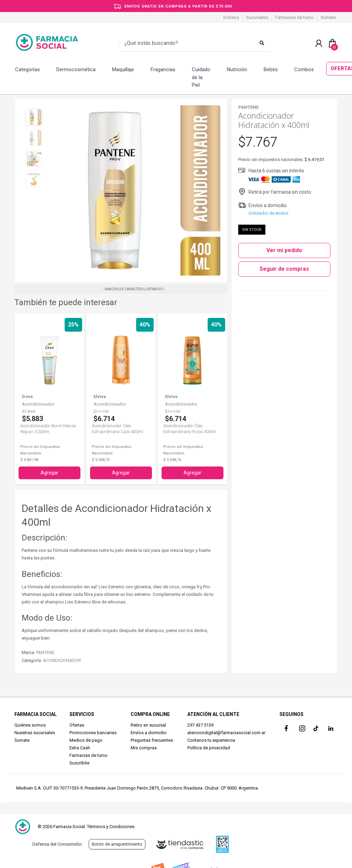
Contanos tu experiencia (211, 740)
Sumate (328, 17)
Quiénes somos (30, 725)
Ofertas (77, 725)
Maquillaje (123, 69)
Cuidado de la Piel (201, 77)
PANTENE (45, 652)
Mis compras (144, 748)
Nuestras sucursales (35, 733)
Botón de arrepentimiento (117, 844)
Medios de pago (86, 740)
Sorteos (231, 17)
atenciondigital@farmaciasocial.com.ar (226, 733)
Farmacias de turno (294, 17)
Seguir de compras (284, 269)
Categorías (27, 69)
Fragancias (163, 69)
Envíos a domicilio (149, 733)
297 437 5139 (200, 725)
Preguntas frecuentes (152, 740)
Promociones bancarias (93, 733)
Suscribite (79, 763)
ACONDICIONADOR (62, 660)
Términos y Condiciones (111, 827)
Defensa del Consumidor (57, 844)
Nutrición (237, 69)
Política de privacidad (209, 748)
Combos (304, 69)
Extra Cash (80, 748)
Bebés (271, 69)
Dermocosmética (76, 69)
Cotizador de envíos (268, 213)
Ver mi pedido (284, 250)
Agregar (49, 473)
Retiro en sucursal (148, 725)
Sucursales (257, 17)
